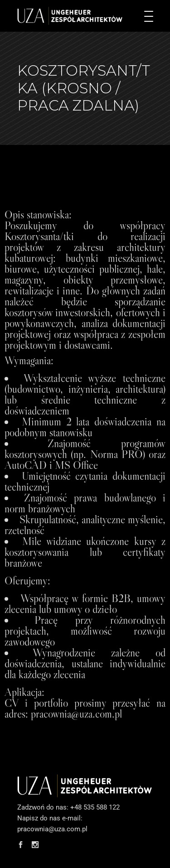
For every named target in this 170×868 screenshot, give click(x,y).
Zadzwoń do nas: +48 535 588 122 (68, 807)
